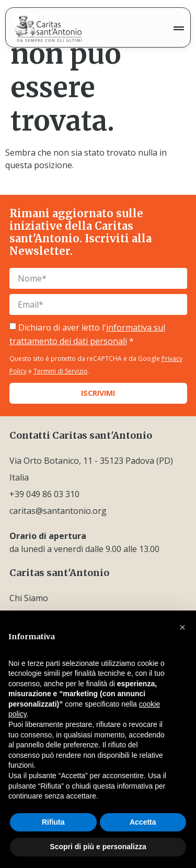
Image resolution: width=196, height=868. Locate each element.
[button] (182, 627)
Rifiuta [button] (53, 822)
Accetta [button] (143, 822)
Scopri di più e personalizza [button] (98, 847)
